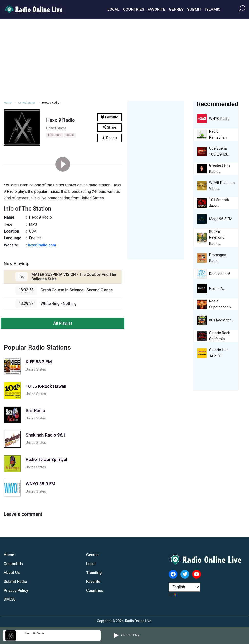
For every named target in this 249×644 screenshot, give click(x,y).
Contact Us (13, 564)
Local (113, 9)
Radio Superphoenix (220, 304)
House (70, 135)
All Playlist (62, 323)
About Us (12, 573)
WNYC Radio (219, 119)
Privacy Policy (16, 590)
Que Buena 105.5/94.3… (219, 151)
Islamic (213, 9)
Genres (176, 9)
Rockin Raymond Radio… (217, 238)
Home (8, 103)
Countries (134, 9)
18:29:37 (26, 303)
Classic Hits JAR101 (219, 353)
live (21, 277)
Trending (94, 573)
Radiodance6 (220, 274)
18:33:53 (26, 290)
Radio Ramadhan (218, 134)
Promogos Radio (218, 258)
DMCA (9, 599)
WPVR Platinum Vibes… (222, 186)
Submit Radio (15, 581)
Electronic (55, 135)
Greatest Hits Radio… (220, 169)
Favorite (156, 9)
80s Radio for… (221, 320)
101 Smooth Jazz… (219, 203)
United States (27, 103)
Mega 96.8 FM (221, 219)
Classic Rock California (220, 336)
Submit (194, 9)
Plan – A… (217, 288)
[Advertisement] (124, 59)
